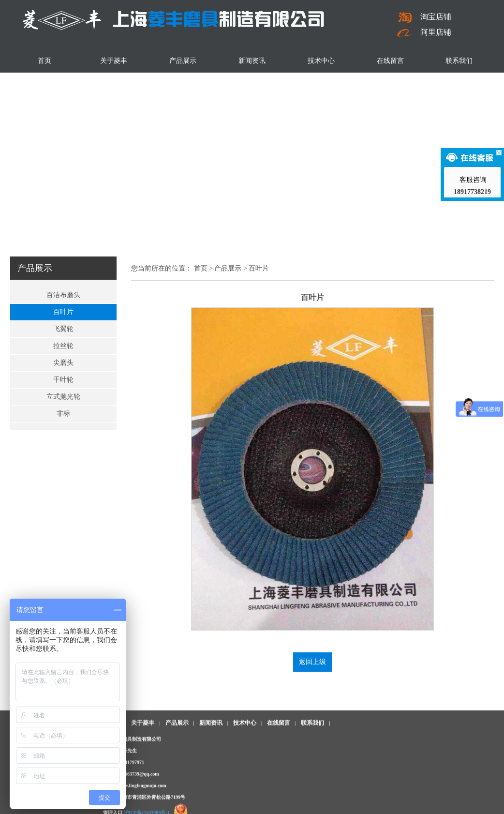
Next (495, 120)
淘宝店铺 (424, 17)
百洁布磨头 (63, 295)
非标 (63, 414)
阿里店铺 (424, 32)
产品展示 (183, 61)
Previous (9, 120)
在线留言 (390, 61)
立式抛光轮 (63, 397)
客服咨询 (473, 180)
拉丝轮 (63, 346)
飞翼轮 (63, 329)
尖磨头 (63, 363)
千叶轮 (63, 380)
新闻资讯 (252, 61)
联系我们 (459, 61)
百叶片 (63, 312)
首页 (44, 61)
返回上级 (312, 662)
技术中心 (321, 61)
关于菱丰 (114, 61)
